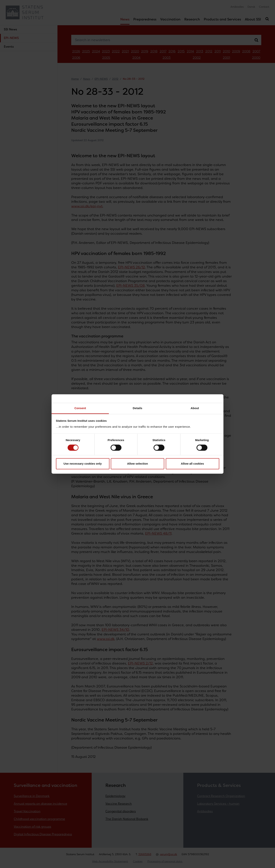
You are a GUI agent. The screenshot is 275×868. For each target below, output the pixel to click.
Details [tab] (137, 408)
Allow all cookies (192, 464)
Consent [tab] (80, 408)
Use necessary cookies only (82, 464)
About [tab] (195, 408)
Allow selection (137, 464)
